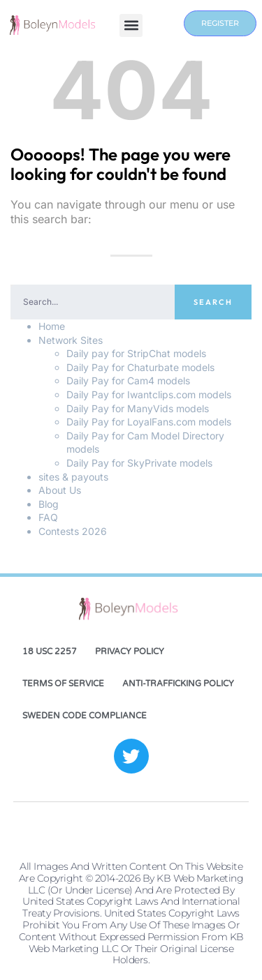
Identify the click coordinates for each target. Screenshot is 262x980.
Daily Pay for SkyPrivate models (139, 463)
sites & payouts (73, 477)
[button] (131, 25)
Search (213, 302)
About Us (60, 490)
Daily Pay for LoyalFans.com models (149, 422)
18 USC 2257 (50, 651)
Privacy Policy (130, 651)
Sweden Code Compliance (85, 716)
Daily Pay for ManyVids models (138, 408)
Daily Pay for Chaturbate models (140, 367)
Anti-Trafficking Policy (178, 684)
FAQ (48, 517)
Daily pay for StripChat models (136, 353)
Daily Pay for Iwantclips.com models (149, 394)
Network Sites (71, 340)
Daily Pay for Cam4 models (128, 380)
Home (52, 326)
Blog (49, 504)
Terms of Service (63, 684)
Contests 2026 (73, 531)
